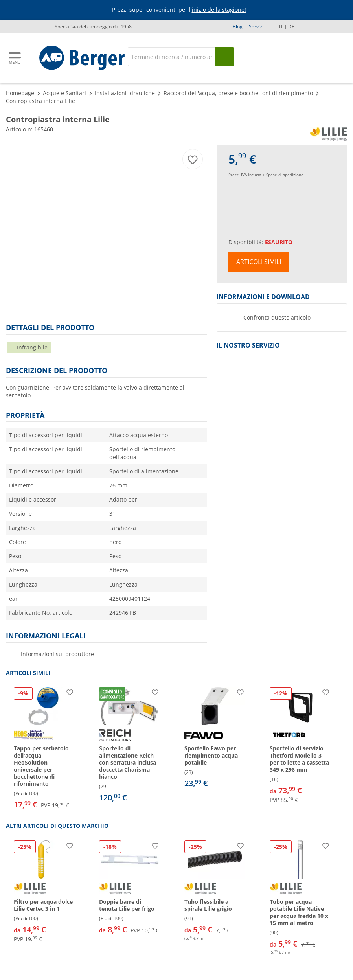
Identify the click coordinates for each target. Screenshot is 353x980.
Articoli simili (259, 262)
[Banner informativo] (178, 10)
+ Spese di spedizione (283, 175)
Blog (238, 27)
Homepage (20, 93)
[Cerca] (172, 57)
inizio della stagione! (219, 10)
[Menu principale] (15, 58)
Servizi (256, 27)
